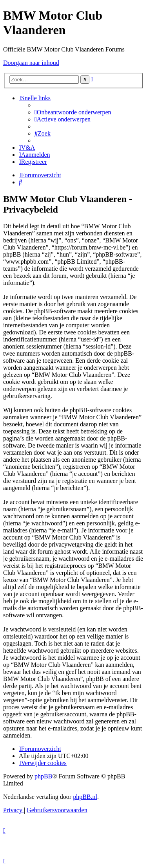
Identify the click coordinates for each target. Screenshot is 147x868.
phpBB (43, 776)
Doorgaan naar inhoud (31, 63)
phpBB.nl (85, 797)
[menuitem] (73, 112)
